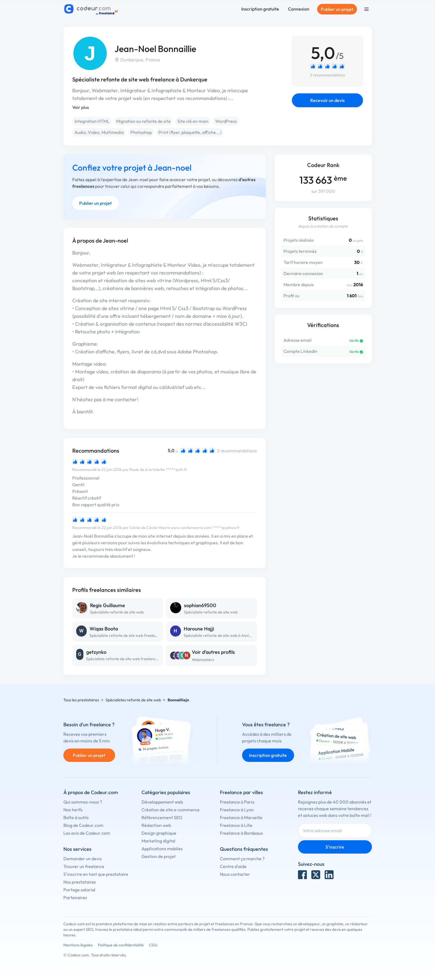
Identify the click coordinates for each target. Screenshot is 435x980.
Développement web (162, 802)
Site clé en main (193, 121)
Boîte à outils (76, 817)
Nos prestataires (80, 882)
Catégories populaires (166, 792)
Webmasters (203, 660)
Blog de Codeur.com (83, 825)
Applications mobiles (162, 849)
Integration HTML (92, 121)
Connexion (299, 9)
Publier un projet (337, 9)
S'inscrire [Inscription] (335, 847)
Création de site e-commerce (171, 810)
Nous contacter (235, 874)
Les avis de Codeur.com (87, 833)
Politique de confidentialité (121, 945)
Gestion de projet (159, 856)
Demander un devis (83, 859)
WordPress (226, 121)
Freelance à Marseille (241, 817)
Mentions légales (78, 945)
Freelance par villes (241, 792)
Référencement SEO (162, 817)
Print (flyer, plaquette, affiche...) (190, 132)
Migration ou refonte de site (143, 121)
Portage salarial (79, 890)
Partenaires (75, 897)
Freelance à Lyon (237, 810)
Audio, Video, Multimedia (99, 132)
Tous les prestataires (81, 700)
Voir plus (81, 107)
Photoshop (141, 132)
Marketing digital (158, 841)
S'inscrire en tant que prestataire (96, 874)
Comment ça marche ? (242, 859)
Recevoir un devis (327, 100)
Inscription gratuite (260, 9)
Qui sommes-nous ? (83, 802)
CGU (153, 945)
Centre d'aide (233, 866)
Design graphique (159, 833)
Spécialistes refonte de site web (133, 700)
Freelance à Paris (237, 802)
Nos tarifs (73, 810)
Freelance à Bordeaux (241, 833)
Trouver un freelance (84, 866)
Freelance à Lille (236, 825)
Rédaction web (156, 825)
